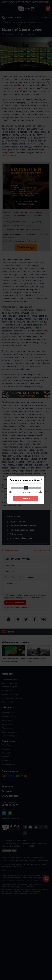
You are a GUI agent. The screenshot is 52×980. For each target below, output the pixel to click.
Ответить (26, 498)
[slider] (26, 488)
